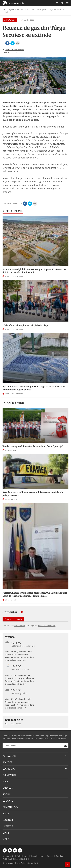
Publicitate (22, 856)
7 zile (12, 724)
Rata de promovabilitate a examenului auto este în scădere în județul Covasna (33, 494)
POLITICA (7, 762)
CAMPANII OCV (10, 807)
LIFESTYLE (8, 826)
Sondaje (60, 856)
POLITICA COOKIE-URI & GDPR (16, 859)
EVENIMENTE (10, 775)
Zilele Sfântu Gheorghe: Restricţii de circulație (26, 325)
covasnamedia (13, 3)
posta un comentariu (47, 626)
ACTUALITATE (10, 20)
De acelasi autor (13, 403)
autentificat (19, 626)
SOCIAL (6, 794)
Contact (50, 856)
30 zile (18, 724)
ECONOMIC (9, 769)
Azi (6, 724)
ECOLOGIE (8, 820)
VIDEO (6, 839)
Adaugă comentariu (13, 619)
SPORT (6, 781)
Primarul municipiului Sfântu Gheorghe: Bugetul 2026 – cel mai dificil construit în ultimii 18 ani (35, 271)
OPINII (6, 833)
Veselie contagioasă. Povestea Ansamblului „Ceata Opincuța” (33, 446)
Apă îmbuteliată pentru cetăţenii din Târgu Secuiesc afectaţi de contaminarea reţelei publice (34, 388)
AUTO (6, 813)
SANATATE (8, 788)
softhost (34, 863)
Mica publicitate (36, 856)
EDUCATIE (8, 801)
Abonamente (8, 856)
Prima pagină (8, 9)
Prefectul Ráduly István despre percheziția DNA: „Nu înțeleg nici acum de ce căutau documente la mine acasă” (35, 594)
